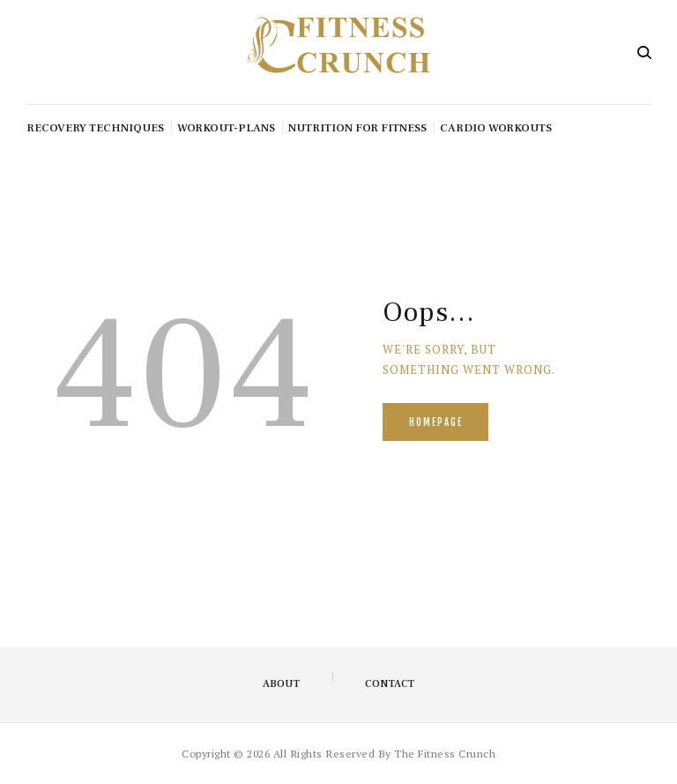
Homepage (436, 422)
